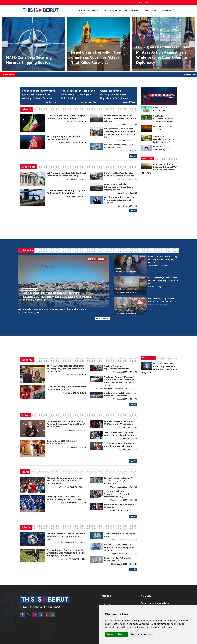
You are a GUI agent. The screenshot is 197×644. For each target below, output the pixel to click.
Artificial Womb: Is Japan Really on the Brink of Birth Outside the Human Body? (66, 536)
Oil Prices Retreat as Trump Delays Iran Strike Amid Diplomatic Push (66, 192)
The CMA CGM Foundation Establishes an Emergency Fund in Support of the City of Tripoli (66, 369)
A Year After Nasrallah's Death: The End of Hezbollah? (164, 139)
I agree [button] (110, 634)
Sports (155, 10)
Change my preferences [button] (141, 634)
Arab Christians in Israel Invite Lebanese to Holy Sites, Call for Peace (52, 309)
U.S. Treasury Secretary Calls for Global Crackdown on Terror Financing (66, 174)
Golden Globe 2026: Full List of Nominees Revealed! (62, 442)
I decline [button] (122, 634)
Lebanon (82, 10)
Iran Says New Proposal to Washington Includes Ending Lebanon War (66, 117)
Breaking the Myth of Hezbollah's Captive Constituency (64, 138)
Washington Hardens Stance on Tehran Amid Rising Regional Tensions (119, 200)
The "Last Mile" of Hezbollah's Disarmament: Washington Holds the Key (78, 94)
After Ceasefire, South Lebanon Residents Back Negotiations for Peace (163, 280)
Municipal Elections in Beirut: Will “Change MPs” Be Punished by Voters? (165, 167)
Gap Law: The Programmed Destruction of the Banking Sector (67, 388)
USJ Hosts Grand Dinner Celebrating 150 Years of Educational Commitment (165, 366)
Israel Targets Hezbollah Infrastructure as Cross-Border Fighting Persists (119, 187)
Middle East (93, 10)
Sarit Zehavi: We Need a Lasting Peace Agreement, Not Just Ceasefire (163, 259)
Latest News (8, 74)
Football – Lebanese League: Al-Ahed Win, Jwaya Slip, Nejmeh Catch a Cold (119, 481)
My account (144, 2)
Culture (146, 10)
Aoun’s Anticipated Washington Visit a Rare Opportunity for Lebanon (114, 94)
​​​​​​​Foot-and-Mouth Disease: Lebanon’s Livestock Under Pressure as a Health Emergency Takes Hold (66, 553)
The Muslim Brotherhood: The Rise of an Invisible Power (164, 119)
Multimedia (132, 10)
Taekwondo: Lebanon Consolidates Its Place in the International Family (117, 494)
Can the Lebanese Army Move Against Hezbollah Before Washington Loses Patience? (39, 94)
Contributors (165, 10)
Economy (106, 10)
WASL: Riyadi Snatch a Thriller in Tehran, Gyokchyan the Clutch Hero (65, 498)
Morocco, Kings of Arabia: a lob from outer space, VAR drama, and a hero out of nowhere (65, 481)
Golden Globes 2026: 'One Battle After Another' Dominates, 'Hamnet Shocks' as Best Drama (66, 424)
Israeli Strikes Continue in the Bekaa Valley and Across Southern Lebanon (120, 118)
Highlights (118, 10)
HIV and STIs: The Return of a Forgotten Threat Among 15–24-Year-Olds (119, 547)
